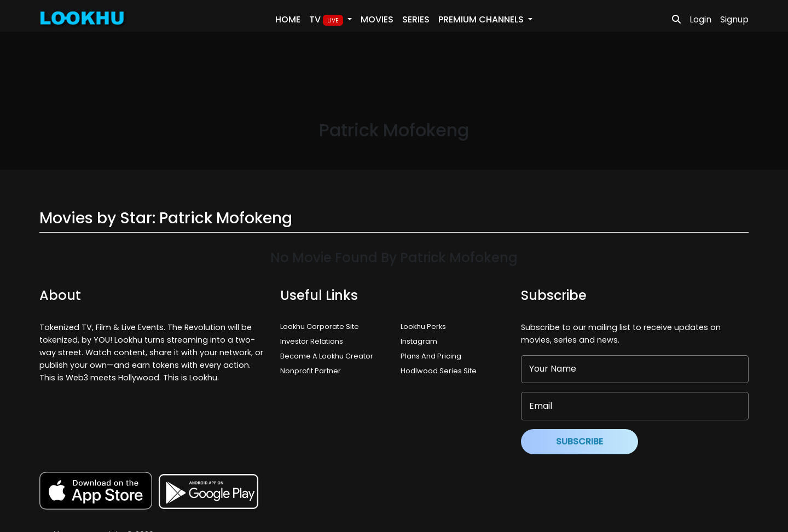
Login (700, 19)
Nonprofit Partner (311, 371)
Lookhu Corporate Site (321, 326)
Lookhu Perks (423, 326)
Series (416, 19)
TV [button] (327, 20)
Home (288, 19)
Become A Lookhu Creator (327, 356)
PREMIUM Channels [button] (482, 19)
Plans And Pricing (431, 356)
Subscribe (580, 441)
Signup (734, 19)
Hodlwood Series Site (439, 371)
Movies (377, 19)
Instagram (419, 341)
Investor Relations (312, 341)
